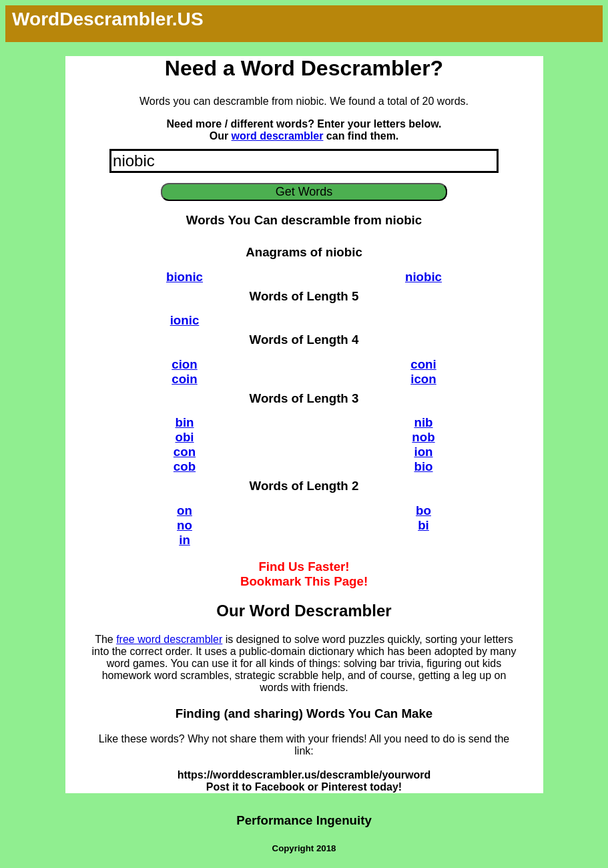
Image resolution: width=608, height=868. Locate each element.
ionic (185, 320)
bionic (185, 277)
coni (423, 364)
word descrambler (278, 136)
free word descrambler (169, 639)
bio (423, 466)
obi (184, 437)
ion (423, 452)
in (185, 540)
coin (184, 379)
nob (423, 437)
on (185, 510)
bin (184, 422)
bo (423, 510)
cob (185, 466)
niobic (423, 277)
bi (423, 525)
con (185, 452)
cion (184, 364)
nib (423, 422)
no (185, 525)
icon (423, 379)
